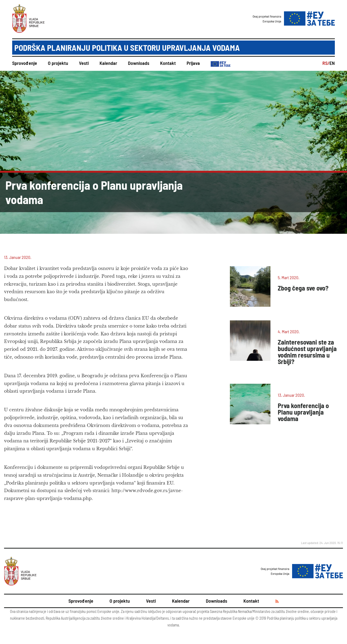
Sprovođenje (25, 63)
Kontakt (168, 63)
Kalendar (108, 63)
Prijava (193, 63)
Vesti (84, 63)
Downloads (139, 63)
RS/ (326, 63)
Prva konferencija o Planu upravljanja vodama (303, 412)
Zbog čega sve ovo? (303, 288)
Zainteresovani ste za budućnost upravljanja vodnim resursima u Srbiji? (307, 352)
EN (332, 63)
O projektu (58, 63)
